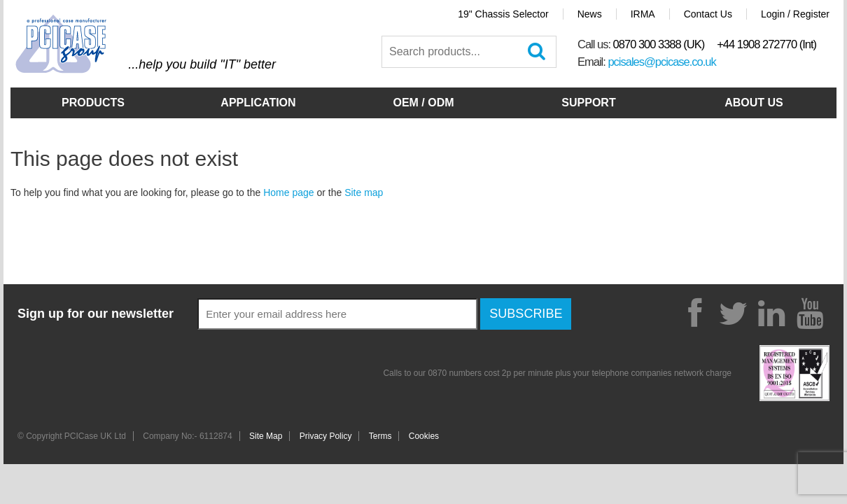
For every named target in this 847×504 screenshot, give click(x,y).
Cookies (424, 436)
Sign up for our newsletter (96, 314)
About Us (754, 103)
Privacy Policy (326, 436)
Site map (364, 192)
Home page (288, 192)
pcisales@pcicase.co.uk (661, 62)
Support (588, 103)
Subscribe (526, 314)
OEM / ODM (423, 103)
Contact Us (708, 14)
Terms (380, 436)
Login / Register (795, 14)
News (590, 14)
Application (258, 103)
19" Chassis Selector (503, 14)
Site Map (266, 436)
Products (93, 103)
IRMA (643, 14)
